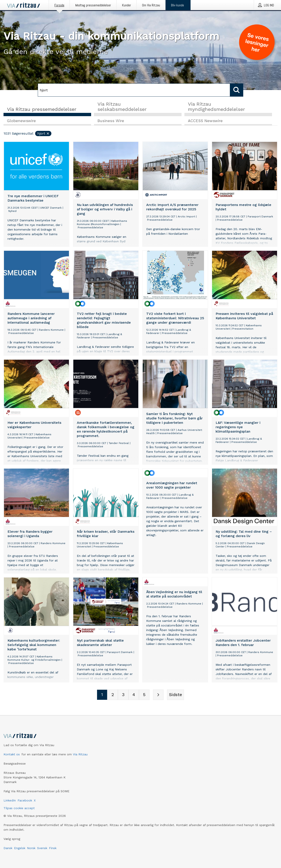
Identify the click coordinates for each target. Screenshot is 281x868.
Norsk (31, 848)
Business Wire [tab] (111, 121)
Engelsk (20, 848)
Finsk (53, 848)
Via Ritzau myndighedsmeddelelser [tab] (216, 107)
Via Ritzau (80, 754)
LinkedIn (10, 800)
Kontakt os (12, 754)
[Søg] (134, 90)
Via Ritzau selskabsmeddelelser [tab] (122, 107)
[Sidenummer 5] (144, 695)
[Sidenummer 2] (113, 695)
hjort (43, 134)
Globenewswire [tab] (21, 121)
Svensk (42, 848)
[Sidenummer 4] (134, 695)
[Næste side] (158, 695)
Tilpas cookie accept (19, 808)
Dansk (8, 848)
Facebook (25, 800)
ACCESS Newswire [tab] (205, 121)
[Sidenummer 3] (123, 695)
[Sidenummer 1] (102, 695)
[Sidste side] (176, 695)
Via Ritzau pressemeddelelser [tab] (42, 109)
